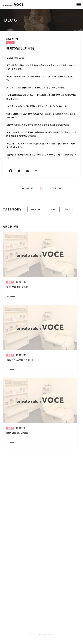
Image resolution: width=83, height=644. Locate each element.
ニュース (53, 211)
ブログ (10, 43)
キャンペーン (36, 211)
